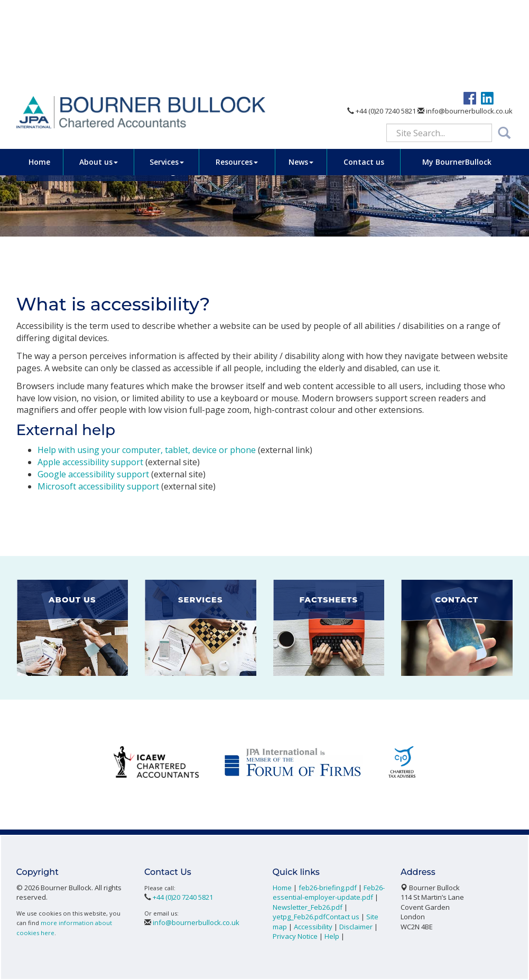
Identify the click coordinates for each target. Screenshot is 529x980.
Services (167, 76)
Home (39, 76)
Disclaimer (356, 927)
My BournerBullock (457, 76)
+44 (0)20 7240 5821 (382, 25)
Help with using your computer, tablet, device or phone (147, 450)
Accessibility (313, 927)
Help (332, 936)
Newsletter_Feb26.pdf (308, 907)
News (301, 76)
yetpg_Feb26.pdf (299, 917)
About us (99, 76)
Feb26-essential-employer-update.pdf (329, 893)
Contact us (364, 76)
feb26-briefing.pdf (328, 888)
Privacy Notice (295, 936)
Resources (237, 76)
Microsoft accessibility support (98, 486)
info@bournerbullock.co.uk (465, 25)
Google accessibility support (93, 474)
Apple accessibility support (90, 462)
